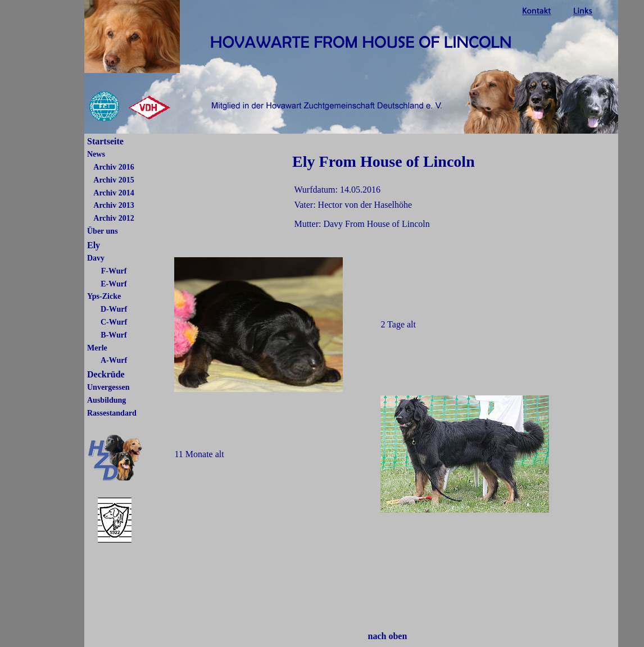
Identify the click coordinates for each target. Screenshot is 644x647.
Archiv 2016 (114, 167)
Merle (97, 348)
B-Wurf (114, 335)
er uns (108, 231)
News (96, 154)
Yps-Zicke (104, 296)
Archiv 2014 (114, 193)
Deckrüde (106, 374)
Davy (96, 258)
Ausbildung (106, 400)
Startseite (105, 141)
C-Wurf (114, 322)
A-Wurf (114, 360)
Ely (94, 245)
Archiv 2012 (114, 218)
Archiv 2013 (114, 205)
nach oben (388, 636)
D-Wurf (114, 309)
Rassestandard (112, 413)
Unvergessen (108, 387)
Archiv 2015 (114, 180)
